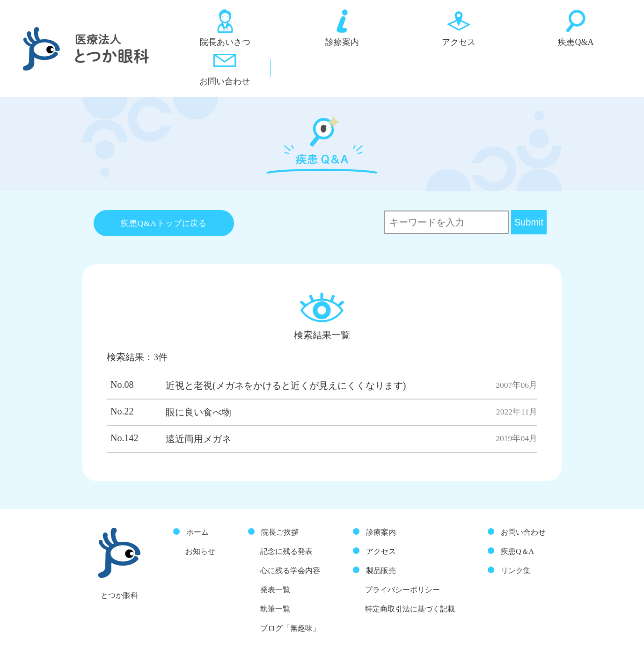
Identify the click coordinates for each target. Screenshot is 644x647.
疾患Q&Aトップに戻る (164, 189)
